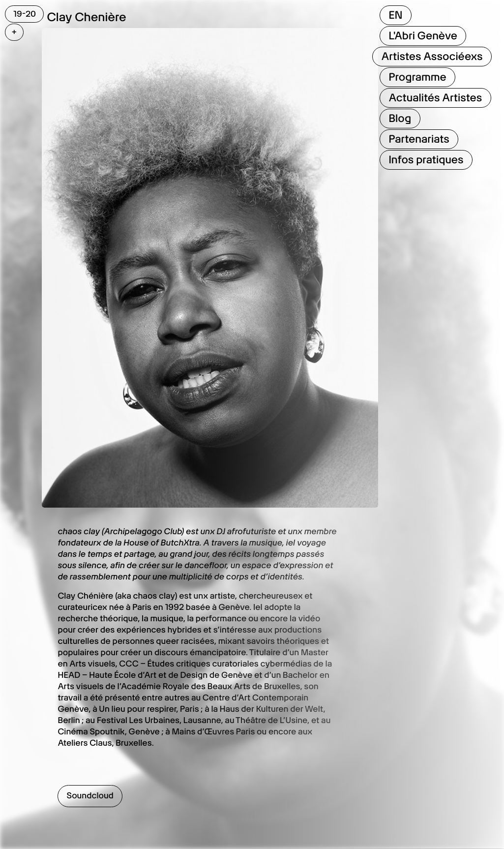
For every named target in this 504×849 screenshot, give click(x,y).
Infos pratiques (426, 160)
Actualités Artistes (435, 98)
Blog (400, 119)
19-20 (25, 14)
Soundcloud (90, 796)
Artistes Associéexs (432, 57)
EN (395, 15)
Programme (417, 77)
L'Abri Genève (423, 36)
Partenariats (419, 139)
